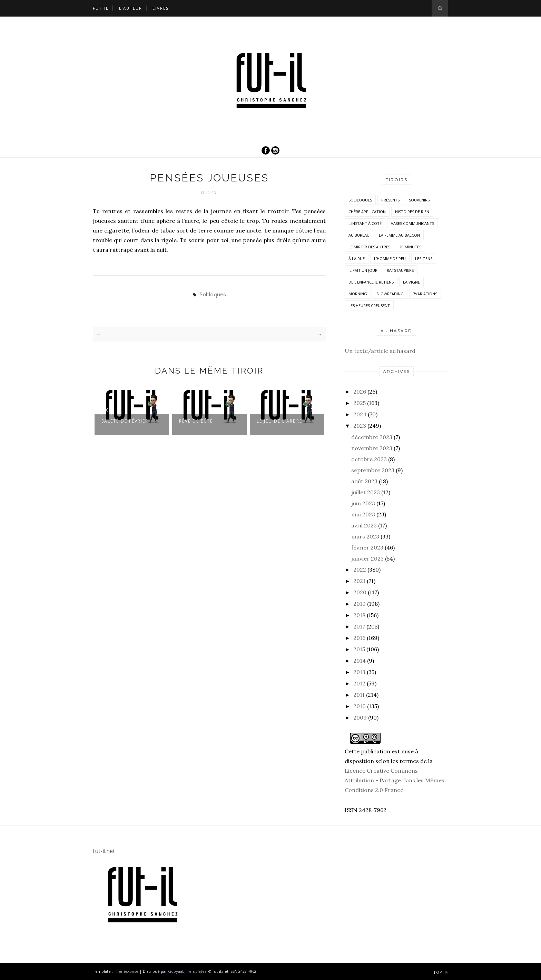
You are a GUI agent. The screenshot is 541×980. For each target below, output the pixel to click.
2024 (360, 414)
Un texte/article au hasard (380, 351)
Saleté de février (125, 421)
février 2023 (367, 547)
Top (441, 972)
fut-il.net (104, 851)
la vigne (411, 282)
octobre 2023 (369, 459)
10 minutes (410, 247)
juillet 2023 (366, 492)
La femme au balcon (399, 235)
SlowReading (390, 294)
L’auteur (131, 8)
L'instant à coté (365, 223)
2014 (360, 661)
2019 (360, 604)
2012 (359, 683)
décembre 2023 (372, 437)
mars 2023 (365, 536)
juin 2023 (363, 503)
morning (358, 294)
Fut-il (101, 8)
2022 (360, 570)
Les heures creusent (369, 305)
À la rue (357, 259)
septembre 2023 (373, 470)
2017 (359, 626)
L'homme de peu (390, 259)
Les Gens (424, 259)
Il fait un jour (363, 270)
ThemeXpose (126, 971)
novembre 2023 (372, 448)
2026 (360, 392)
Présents (390, 200)
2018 (359, 615)
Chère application (367, 212)
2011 (359, 695)
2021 (359, 581)
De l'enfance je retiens (371, 282)
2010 (360, 706)
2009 (360, 717)
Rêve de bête (196, 421)
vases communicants (412, 223)
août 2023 (364, 481)
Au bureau (359, 235)
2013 (359, 672)
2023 (360, 426)
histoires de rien (412, 212)
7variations (425, 294)
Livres (161, 8)
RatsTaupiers (400, 270)
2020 (360, 592)
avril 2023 (364, 525)
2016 (359, 638)
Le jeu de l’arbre (279, 421)
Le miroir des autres (369, 247)
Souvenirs (419, 200)
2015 (359, 649)
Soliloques (213, 294)
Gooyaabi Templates (187, 971)
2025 (360, 403)
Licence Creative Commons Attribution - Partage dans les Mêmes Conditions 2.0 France (395, 780)
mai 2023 (363, 514)
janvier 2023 (367, 558)
